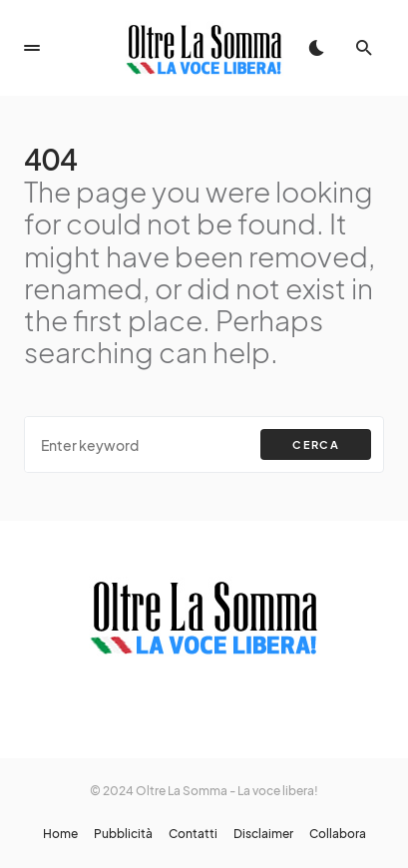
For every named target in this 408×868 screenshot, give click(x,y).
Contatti (193, 834)
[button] (32, 48)
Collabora (338, 834)
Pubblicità (123, 834)
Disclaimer (263, 834)
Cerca (316, 444)
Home (60, 834)
